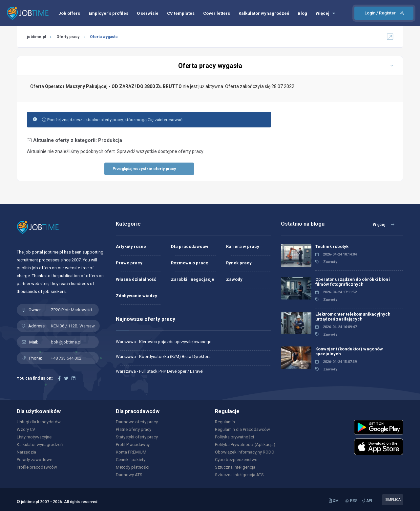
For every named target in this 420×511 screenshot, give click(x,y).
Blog (302, 13)
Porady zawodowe (34, 460)
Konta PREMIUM (131, 452)
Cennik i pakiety (131, 460)
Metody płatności (133, 467)
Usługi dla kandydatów (39, 422)
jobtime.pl (36, 37)
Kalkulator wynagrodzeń (264, 13)
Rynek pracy (239, 263)
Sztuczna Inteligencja (235, 467)
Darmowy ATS (129, 475)
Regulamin (225, 422)
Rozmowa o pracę (189, 263)
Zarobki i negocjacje (193, 279)
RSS (351, 501)
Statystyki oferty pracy (137, 437)
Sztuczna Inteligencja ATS (239, 475)
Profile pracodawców (37, 467)
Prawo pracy (129, 263)
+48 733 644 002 (66, 358)
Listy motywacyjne (34, 437)
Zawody (234, 279)
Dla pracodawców (190, 246)
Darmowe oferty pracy (137, 422)
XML (335, 501)
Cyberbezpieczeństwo (236, 460)
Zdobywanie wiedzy (136, 296)
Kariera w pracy (243, 246)
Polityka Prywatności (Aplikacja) (245, 444)
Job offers (69, 13)
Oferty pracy (68, 37)
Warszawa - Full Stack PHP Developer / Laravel (160, 371)
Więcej (325, 13)
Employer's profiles (108, 13)
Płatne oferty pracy (134, 429)
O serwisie (148, 13)
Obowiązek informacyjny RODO (245, 452)
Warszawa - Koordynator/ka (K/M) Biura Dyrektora (163, 356)
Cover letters (217, 13)
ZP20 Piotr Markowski (71, 310)
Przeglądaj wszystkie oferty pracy (144, 169)
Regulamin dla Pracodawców (242, 429)
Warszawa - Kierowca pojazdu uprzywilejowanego (164, 342)
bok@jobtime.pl (66, 342)
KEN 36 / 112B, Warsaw (73, 326)
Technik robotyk (332, 246)
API (367, 501)
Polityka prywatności (234, 437)
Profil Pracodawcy (133, 444)
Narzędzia (26, 452)
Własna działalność (136, 279)
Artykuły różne (131, 246)
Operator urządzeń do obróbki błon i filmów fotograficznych (353, 282)
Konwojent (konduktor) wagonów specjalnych (349, 351)
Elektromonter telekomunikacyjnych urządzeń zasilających (353, 317)
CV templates (181, 13)
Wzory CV (26, 429)
